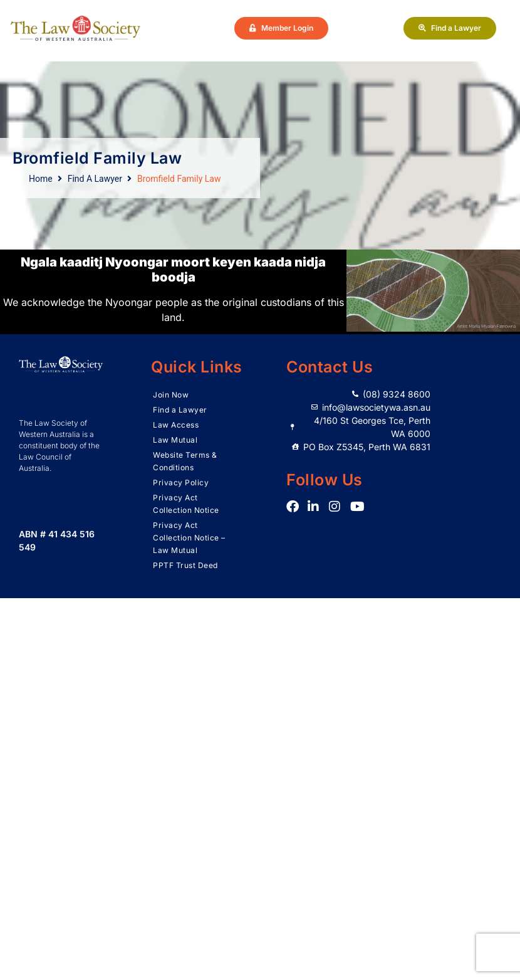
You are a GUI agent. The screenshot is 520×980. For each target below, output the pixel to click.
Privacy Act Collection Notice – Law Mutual (189, 538)
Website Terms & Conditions (185, 461)
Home (41, 179)
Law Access (176, 425)
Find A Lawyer (95, 179)
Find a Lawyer (180, 410)
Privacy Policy (181, 482)
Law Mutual (175, 440)
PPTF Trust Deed (185, 565)
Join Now (171, 395)
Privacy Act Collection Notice (186, 504)
